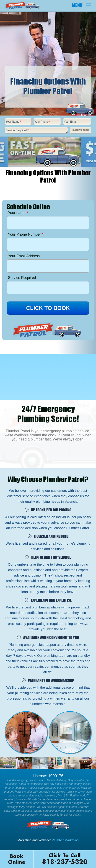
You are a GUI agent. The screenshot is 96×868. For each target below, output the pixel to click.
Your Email (70, 122)
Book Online (17, 859)
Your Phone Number (26, 234)
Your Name (13, 122)
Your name (18, 213)
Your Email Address (24, 256)
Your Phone (42, 122)
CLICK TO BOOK (48, 308)
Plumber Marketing (65, 840)
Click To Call (65, 859)
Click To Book (80, 130)
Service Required (17, 130)
